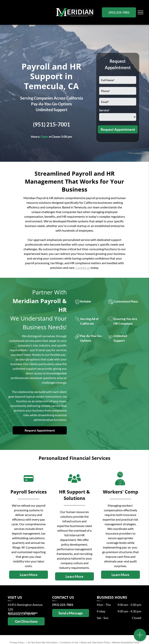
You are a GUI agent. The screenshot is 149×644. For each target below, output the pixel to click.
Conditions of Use (69, 642)
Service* (104, 110)
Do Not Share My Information (43, 642)
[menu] (140, 12)
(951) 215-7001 (52, 124)
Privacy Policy (17, 642)
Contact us (83, 268)
